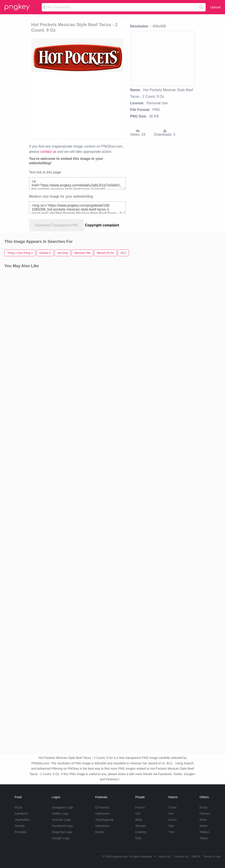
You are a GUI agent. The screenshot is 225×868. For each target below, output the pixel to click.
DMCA (196, 856)
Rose (203, 820)
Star (171, 826)
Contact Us (181, 856)
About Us (164, 856)
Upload (215, 7)
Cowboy (141, 832)
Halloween (102, 814)
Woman (141, 826)
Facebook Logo (63, 826)
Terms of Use (212, 856)
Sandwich (21, 814)
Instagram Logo (63, 807)
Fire (171, 814)
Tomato (20, 826)
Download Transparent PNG (56, 225)
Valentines (102, 826)
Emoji (203, 807)
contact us (48, 152)
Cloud (172, 807)
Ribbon (204, 832)
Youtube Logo (61, 820)
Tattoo (204, 838)
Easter (100, 832)
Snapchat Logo (62, 832)
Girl (138, 814)
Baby (139, 820)
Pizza (18, 807)
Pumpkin (21, 832)
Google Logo (61, 838)
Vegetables (22, 820)
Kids (138, 838)
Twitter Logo (60, 814)
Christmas (102, 807)
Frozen (140, 807)
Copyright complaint (102, 225)
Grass (172, 820)
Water (204, 826)
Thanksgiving (104, 820)
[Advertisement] (98, 105)
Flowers (205, 814)
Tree (171, 832)
